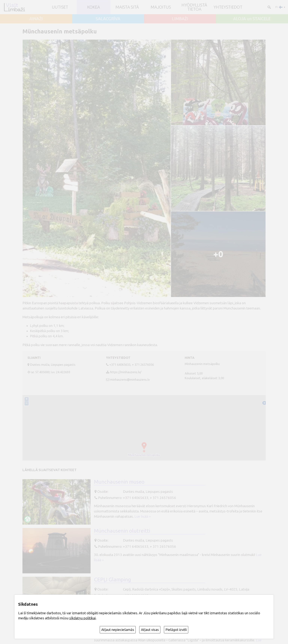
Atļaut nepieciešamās (118, 630)
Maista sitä (127, 7)
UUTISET (60, 7)
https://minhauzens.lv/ (126, 372)
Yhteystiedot (228, 7)
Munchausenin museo (119, 482)
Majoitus (161, 7)
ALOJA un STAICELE (252, 19)
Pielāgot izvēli (176, 630)
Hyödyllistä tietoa (194, 7)
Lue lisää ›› (143, 516)
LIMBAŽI (180, 19)
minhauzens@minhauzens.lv (130, 379)
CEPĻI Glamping (112, 579)
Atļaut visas (150, 630)
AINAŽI (36, 19)
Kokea (94, 7)
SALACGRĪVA (108, 19)
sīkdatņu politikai (82, 618)
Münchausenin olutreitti (122, 531)
